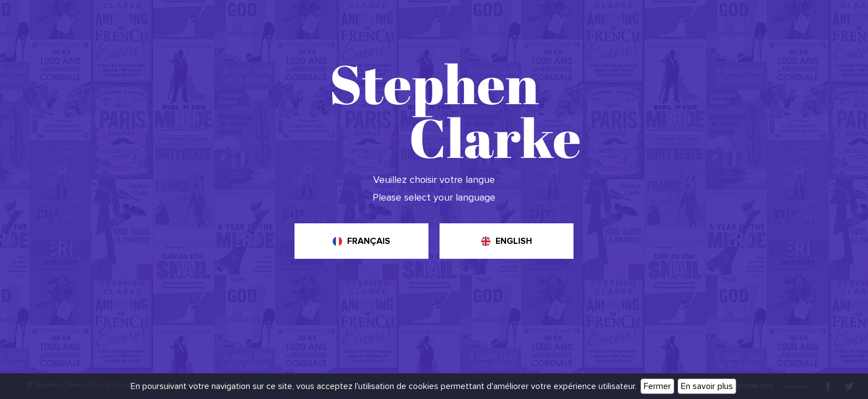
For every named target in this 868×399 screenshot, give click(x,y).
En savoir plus (707, 386)
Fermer (657, 386)
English (514, 241)
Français (369, 241)
